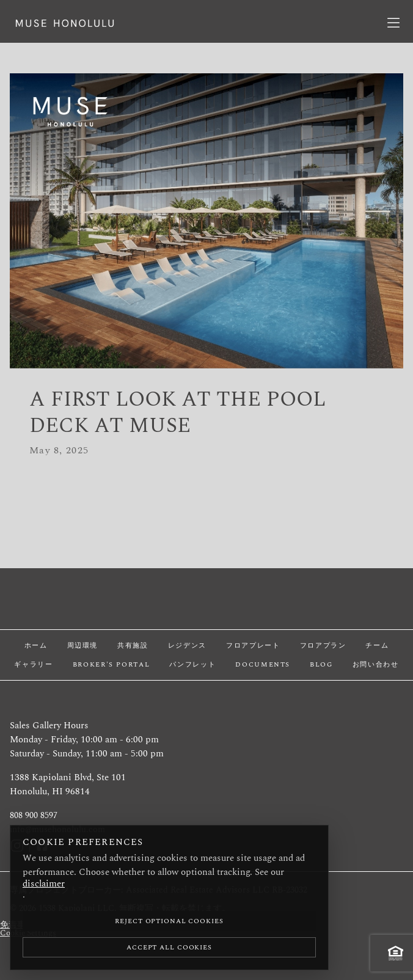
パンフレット (192, 664)
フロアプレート (253, 645)
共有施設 (133, 645)
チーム (377, 645)
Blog (321, 664)
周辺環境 (83, 645)
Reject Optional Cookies (169, 921)
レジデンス (187, 645)
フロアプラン (323, 645)
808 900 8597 (34, 816)
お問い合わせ (376, 664)
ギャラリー (33, 664)
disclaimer (44, 884)
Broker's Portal (111, 664)
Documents (263, 664)
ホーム (36, 645)
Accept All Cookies (169, 947)
